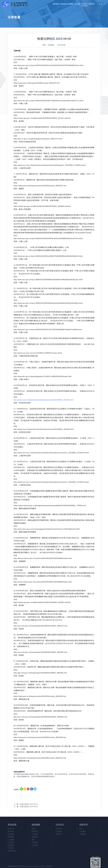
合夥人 (34, 829)
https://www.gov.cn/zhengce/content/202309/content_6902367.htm (40, 186)
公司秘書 (35, 845)
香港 (81, 829)
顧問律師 (35, 831)
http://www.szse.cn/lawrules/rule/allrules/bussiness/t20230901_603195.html (44, 400)
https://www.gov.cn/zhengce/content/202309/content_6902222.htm (40, 758)
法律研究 (59, 834)
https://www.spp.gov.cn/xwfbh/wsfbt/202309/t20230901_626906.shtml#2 (42, 206)
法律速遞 (51, 45)
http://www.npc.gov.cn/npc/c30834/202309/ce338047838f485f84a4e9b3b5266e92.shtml (48, 256)
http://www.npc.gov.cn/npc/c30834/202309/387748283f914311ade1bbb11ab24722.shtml (49, 101)
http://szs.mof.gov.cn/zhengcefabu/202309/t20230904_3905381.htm (41, 717)
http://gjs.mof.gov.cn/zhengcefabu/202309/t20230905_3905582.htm (40, 673)
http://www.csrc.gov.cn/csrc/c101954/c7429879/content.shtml (38, 353)
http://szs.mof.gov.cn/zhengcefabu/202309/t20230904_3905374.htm (41, 626)
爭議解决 (11, 848)
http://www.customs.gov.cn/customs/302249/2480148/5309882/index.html (43, 582)
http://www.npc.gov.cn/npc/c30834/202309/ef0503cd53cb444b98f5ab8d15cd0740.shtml (48, 239)
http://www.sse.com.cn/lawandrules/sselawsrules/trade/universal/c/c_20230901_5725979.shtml (51, 453)
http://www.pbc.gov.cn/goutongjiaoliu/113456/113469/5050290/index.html (43, 376)
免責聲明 (49, 866)
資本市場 (11, 829)
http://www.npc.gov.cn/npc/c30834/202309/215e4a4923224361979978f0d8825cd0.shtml (49, 65)
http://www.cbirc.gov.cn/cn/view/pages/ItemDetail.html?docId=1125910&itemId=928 (47, 529)
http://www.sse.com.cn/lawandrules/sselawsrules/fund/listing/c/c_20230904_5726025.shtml (50, 165)
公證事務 (11, 834)
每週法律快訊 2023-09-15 (29, 804)
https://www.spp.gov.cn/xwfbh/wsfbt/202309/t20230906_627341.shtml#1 (42, 118)
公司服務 (11, 840)
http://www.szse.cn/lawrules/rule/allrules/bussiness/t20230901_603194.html (44, 429)
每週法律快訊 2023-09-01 (29, 807)
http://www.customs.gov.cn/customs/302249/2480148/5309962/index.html (43, 558)
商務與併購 (12, 851)
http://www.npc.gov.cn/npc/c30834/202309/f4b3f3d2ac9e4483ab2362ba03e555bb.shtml (48, 303)
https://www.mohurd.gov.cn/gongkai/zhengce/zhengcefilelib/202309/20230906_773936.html (50, 506)
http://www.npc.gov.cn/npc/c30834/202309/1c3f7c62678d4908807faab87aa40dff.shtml (48, 330)
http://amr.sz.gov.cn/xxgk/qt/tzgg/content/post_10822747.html (38, 139)
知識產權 (11, 845)
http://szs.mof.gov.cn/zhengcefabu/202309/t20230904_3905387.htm (41, 652)
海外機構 (83, 834)
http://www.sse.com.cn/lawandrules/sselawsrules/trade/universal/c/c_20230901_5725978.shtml (51, 482)
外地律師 (35, 842)
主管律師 (35, 834)
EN (105, 4)
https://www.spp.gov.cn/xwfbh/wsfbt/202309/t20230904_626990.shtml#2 (42, 602)
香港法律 (59, 829)
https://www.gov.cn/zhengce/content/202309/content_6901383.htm (40, 737)
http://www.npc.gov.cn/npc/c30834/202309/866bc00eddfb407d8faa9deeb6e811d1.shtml (48, 280)
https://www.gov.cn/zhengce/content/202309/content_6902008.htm (40, 696)
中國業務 (11, 837)
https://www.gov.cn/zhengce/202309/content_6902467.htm (37, 83)
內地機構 (83, 831)
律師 (33, 840)
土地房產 (11, 842)
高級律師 (35, 837)
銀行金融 (11, 831)
